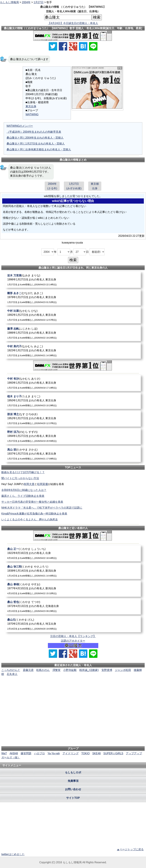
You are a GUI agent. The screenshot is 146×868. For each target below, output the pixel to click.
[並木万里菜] (73, 280)
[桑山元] (73, 624)
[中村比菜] (73, 315)
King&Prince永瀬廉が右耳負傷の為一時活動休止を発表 (34, 514)
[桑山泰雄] (73, 589)
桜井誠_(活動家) (89, 670)
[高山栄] (73, 454)
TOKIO (86, 753)
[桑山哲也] (73, 606)
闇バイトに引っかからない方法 (20, 478)
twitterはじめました (13, 854)
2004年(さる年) (52, 186)
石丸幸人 (12, 674)
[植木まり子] (73, 401)
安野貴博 (107, 670)
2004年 (26, 2)
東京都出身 (95, 186)
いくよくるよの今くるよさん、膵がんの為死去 (30, 519)
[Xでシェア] (53, 46)
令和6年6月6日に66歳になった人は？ (24, 490)
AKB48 (14, 753)
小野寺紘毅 (70, 670)
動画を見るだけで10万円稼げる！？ (23, 472)
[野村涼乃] (73, 436)
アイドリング (71, 753)
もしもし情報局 (9, 2)
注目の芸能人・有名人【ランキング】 (73, 636)
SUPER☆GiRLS (113, 753)
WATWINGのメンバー (20, 126)
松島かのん (43, 670)
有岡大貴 (29, 484)
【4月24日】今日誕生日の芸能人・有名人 (73, 23)
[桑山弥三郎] (73, 571)
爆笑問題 (26, 753)
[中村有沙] (73, 383)
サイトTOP (73, 798)
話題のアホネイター (73, 641)
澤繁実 (56, 670)
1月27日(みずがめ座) (74, 186)
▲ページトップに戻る (130, 849)
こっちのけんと (11, 670)
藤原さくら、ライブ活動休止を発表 (23, 496)
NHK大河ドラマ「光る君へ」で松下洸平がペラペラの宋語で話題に (42, 508)
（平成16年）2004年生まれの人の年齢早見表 (34, 132)
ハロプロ (39, 753)
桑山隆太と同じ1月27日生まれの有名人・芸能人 (36, 144)
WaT (4, 753)
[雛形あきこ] (73, 298)
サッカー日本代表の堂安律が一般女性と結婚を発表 (32, 502)
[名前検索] (68, 17)
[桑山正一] (73, 553)
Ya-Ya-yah (54, 753)
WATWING (32, 114)
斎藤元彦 (28, 670)
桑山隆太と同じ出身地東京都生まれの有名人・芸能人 (39, 149)
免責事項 (73, 781)
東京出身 (31, 106)
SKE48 (96, 753)
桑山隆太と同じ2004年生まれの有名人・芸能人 (35, 138)
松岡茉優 (43, 484)
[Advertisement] (73, 686)
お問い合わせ (73, 789)
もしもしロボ (73, 772)
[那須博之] (73, 419)
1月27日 (39, 2)
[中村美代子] (73, 351)
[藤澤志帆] (73, 333)
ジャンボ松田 (123, 670)
